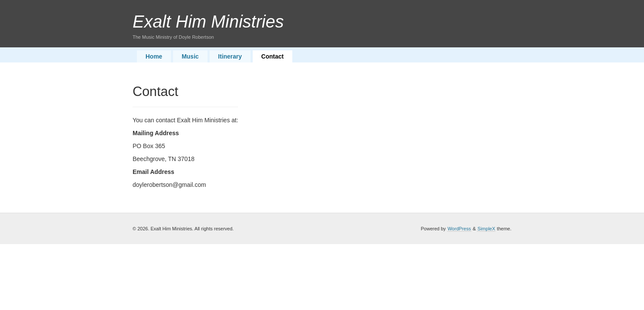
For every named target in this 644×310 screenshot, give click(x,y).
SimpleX (486, 229)
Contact (272, 56)
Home (154, 56)
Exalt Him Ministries (208, 22)
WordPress (459, 229)
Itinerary (230, 56)
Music (190, 56)
